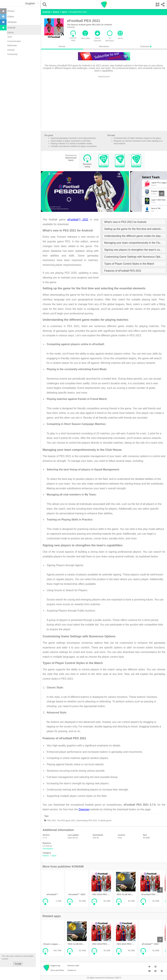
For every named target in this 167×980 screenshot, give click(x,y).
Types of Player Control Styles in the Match (129, 264)
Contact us (72, 970)
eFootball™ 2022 (78, 220)
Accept (18, 964)
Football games (104, 821)
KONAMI (71, 27)
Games (11, 33)
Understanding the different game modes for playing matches (135, 236)
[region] (104, 104)
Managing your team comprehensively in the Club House (135, 243)
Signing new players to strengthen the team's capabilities (135, 250)
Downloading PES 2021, (87, 821)
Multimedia (12, 46)
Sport (54, 856)
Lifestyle (11, 50)
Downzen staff (73, 966)
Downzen (84, 809)
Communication (14, 41)
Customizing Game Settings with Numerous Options (134, 257)
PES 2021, (52, 821)
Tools (10, 37)
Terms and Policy (57, 970)
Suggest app (55, 966)
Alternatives (104, 46)
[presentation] (162, 193)
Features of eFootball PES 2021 (123, 271)
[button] (45, 4)
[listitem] (52, 888)
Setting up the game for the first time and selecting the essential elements (135, 229)
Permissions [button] (48, 849)
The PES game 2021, (66, 821)
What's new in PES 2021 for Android (125, 222)
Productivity (12, 54)
